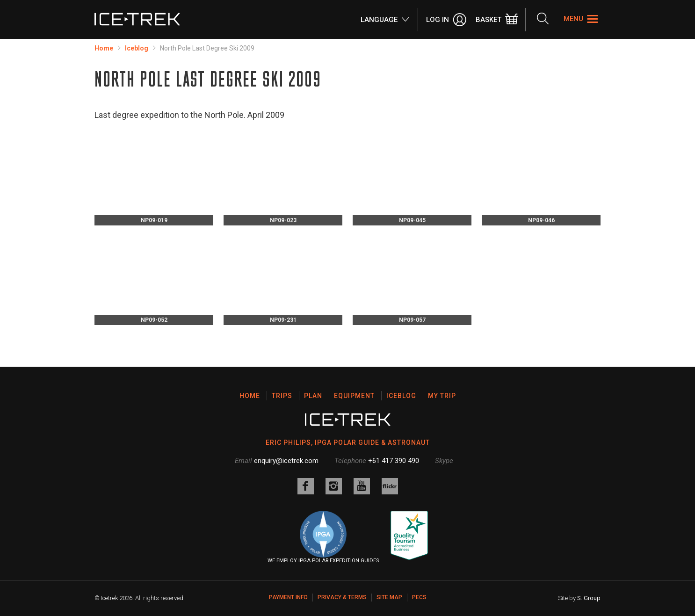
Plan (313, 396)
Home (104, 48)
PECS (419, 597)
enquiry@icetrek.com (286, 461)
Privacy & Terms (342, 597)
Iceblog (137, 48)
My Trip (442, 396)
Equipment (354, 396)
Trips (282, 396)
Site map (389, 597)
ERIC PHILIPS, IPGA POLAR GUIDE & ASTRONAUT (348, 442)
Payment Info (288, 597)
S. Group (589, 598)
